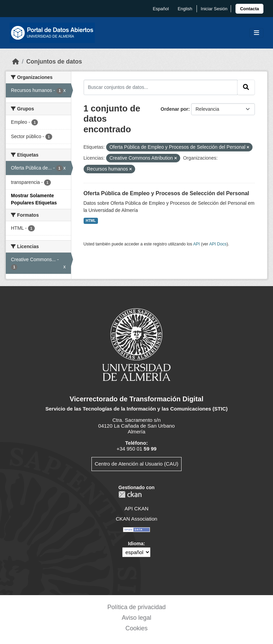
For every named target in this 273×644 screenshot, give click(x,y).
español (161, 9)
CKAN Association (136, 519)
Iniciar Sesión (214, 9)
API (197, 244)
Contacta (249, 9)
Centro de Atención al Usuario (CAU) (136, 464)
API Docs (218, 244)
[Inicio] (16, 62)
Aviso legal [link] (137, 618)
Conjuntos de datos (54, 62)
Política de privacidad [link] (136, 607)
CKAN (130, 494)
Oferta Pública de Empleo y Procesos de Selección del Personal (167, 193)
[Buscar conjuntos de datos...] (161, 87)
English (185, 9)
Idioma (136, 544)
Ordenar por (175, 109)
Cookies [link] (136, 628)
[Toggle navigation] (256, 33)
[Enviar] (246, 87)
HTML (91, 220)
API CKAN (136, 508)
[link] (249, 9)
